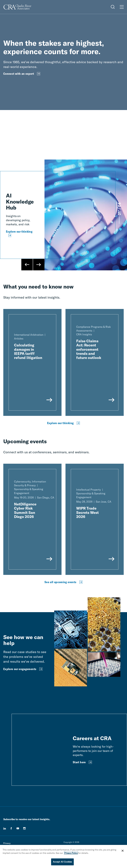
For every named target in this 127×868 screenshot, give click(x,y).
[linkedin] (5, 828)
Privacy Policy (71, 853)
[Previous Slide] (27, 265)
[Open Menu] (122, 7)
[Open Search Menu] (113, 7)
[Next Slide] (39, 265)
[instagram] (24, 828)
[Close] (123, 851)
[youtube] (18, 828)
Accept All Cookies (62, 862)
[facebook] (11, 828)
